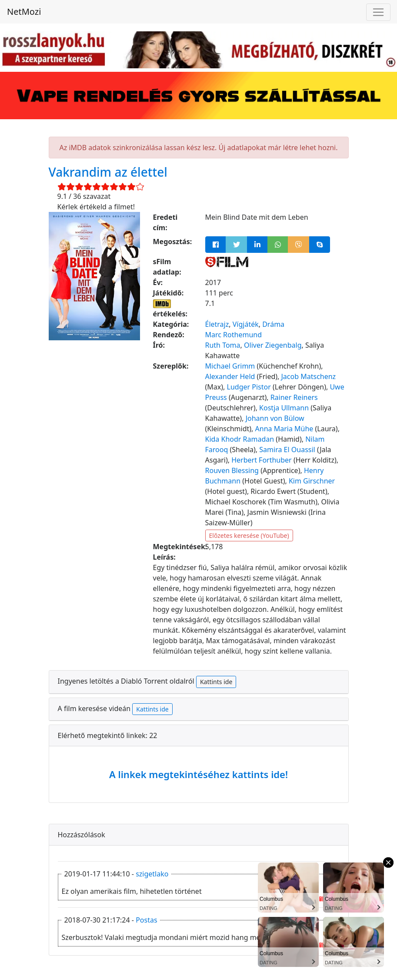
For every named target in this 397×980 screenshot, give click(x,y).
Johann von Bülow (275, 418)
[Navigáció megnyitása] (378, 12)
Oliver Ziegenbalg (273, 345)
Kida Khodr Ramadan (240, 439)
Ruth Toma (223, 345)
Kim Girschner (312, 481)
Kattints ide (216, 682)
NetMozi (24, 12)
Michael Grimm (230, 366)
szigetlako (152, 874)
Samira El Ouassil (287, 450)
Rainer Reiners (294, 397)
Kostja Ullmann (284, 408)
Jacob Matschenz (309, 376)
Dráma (273, 324)
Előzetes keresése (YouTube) (249, 535)
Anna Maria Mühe (284, 429)
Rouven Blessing (232, 470)
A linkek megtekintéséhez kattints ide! (198, 774)
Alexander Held (230, 376)
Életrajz (217, 324)
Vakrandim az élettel (108, 172)
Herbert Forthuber (262, 460)
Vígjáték (246, 324)
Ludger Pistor (249, 387)
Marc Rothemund (234, 335)
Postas (146, 920)
